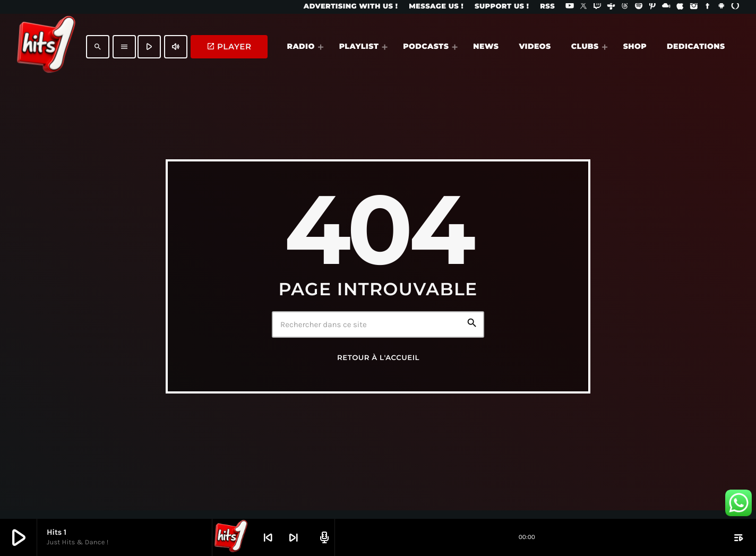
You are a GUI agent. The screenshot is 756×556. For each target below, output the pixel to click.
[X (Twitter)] (583, 7)
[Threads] (625, 7)
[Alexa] (735, 7)
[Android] (721, 7)
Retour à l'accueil (378, 358)
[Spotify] (639, 7)
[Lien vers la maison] (46, 47)
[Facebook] (708, 7)
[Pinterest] (652, 7)
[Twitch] (597, 7)
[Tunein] (611, 7)
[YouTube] (570, 7)
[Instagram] (694, 7)
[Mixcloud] (666, 7)
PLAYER (229, 46)
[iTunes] (680, 7)
